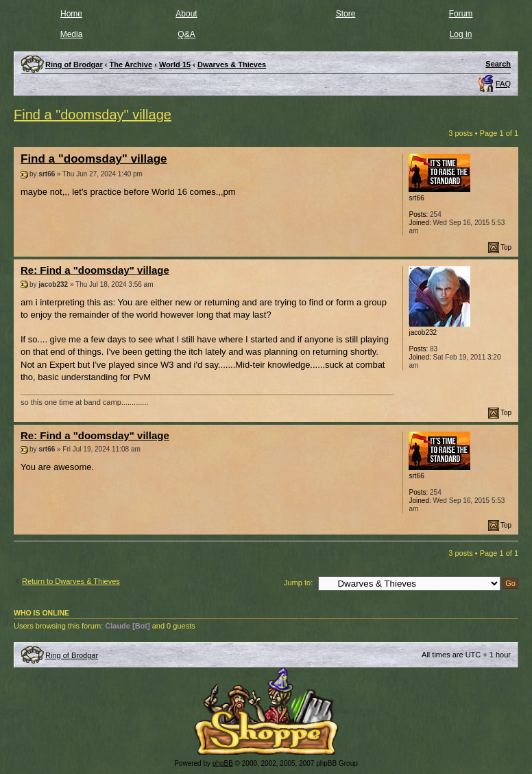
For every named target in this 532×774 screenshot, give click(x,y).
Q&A (186, 34)
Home (71, 14)
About (186, 14)
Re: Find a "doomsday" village (95, 270)
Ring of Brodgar (72, 655)
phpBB (223, 763)
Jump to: (298, 583)
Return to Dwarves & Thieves (71, 581)
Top (506, 247)
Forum (461, 14)
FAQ (503, 84)
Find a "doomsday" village (93, 115)
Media (72, 34)
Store (346, 14)
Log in (461, 34)
